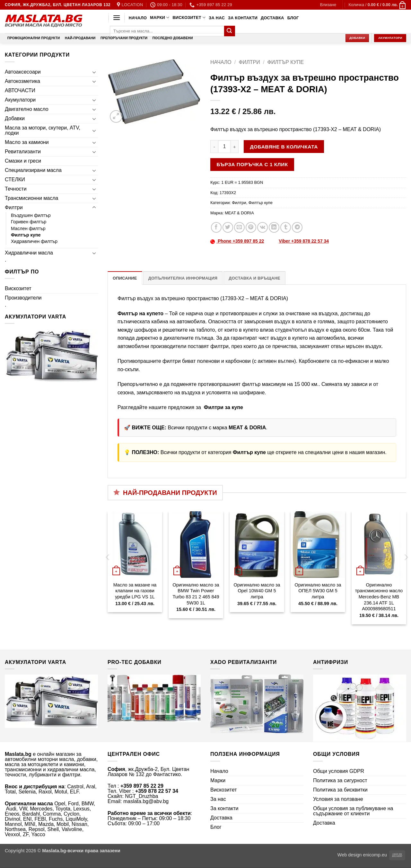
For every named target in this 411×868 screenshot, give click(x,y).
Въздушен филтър (31, 215)
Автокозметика (22, 81)
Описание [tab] (125, 278)
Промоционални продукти (34, 38)
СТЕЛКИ (15, 179)
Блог (293, 18)
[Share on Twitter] (228, 227)
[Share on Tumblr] (286, 227)
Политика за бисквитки (340, 790)
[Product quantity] (224, 147)
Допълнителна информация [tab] (183, 278)
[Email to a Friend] (239, 227)
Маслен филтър (28, 228)
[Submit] (230, 31)
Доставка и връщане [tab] (254, 278)
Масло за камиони (27, 142)
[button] (328, 5)
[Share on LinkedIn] (274, 227)
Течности (16, 189)
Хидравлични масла (29, 253)
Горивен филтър (29, 222)
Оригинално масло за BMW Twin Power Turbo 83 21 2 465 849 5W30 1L (196, 594)
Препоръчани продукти (124, 38)
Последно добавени (173, 38)
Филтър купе (26, 235)
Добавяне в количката (284, 147)
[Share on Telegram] (297, 227)
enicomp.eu (375, 855)
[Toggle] (94, 72)
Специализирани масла (33, 170)
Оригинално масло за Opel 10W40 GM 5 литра (257, 591)
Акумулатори (20, 100)
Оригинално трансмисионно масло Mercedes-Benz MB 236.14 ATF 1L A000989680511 (379, 597)
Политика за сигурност (340, 780)
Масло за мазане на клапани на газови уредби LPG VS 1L (135, 591)
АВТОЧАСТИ (20, 90)
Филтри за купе (223, 407)
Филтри (14, 207)
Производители (23, 298)
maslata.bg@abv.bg (146, 801)
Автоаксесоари (23, 72)
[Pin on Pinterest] (251, 227)
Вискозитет (189, 18)
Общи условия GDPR (339, 771)
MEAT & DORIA (239, 213)
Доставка (272, 18)
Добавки (15, 118)
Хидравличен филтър (34, 241)
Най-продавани (80, 38)
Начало (138, 18)
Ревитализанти (23, 152)
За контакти (243, 18)
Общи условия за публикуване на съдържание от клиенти (353, 811)
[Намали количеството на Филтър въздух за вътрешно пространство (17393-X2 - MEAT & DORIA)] (214, 147)
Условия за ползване (338, 799)
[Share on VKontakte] (262, 227)
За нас (217, 18)
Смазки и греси (23, 161)
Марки (160, 18)
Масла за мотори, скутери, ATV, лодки (43, 130)
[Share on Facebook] (216, 227)
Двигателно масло (27, 109)
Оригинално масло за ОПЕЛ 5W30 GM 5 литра (318, 591)
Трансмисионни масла (31, 198)
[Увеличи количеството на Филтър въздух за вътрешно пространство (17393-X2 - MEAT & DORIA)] (235, 147)
